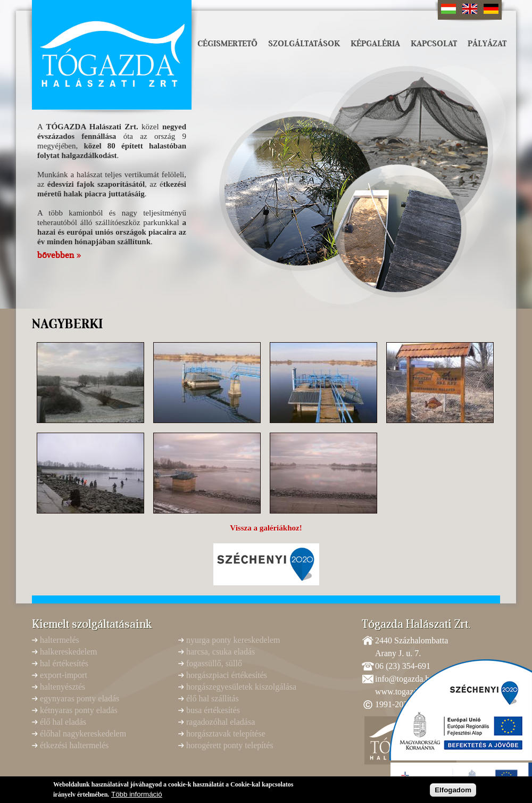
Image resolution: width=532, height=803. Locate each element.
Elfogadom (453, 792)
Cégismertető (227, 44)
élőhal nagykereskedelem (83, 734)
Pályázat (487, 44)
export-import (64, 675)
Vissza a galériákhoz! (266, 528)
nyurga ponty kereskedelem (233, 640)
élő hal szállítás (213, 698)
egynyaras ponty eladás (80, 698)
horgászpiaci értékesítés (227, 675)
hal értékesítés (64, 663)
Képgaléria (375, 44)
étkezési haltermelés (74, 745)
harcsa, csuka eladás (221, 652)
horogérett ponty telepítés (230, 745)
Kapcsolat (434, 44)
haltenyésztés (63, 687)
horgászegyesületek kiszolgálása (241, 687)
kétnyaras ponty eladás (79, 710)
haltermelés (60, 640)
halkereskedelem (69, 652)
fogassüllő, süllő (214, 663)
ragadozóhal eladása (221, 722)
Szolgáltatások (304, 44)
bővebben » (59, 255)
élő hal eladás (63, 722)
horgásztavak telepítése (226, 734)
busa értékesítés (213, 710)
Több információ (137, 796)
